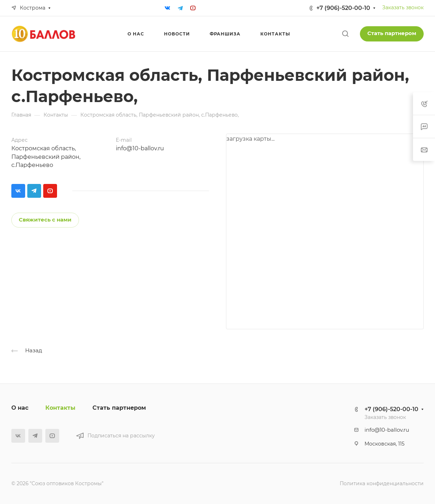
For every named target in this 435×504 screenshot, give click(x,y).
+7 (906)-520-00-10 (343, 8)
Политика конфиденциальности (382, 483)
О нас (20, 408)
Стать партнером (392, 33)
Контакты (60, 408)
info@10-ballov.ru (140, 148)
